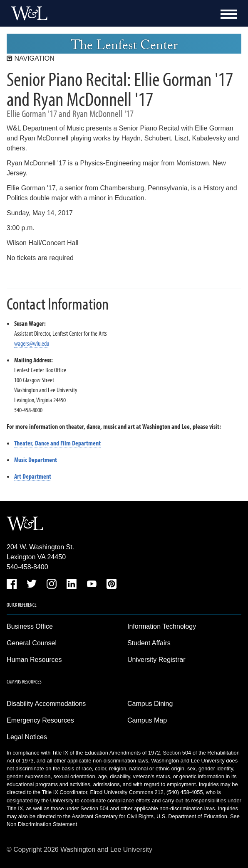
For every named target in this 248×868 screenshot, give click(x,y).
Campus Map (147, 720)
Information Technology (162, 626)
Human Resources (34, 660)
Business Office (30, 626)
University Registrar (156, 660)
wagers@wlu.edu (32, 343)
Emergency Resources (40, 720)
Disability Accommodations (46, 704)
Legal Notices (27, 737)
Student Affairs (149, 643)
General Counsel (32, 643)
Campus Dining (150, 704)
